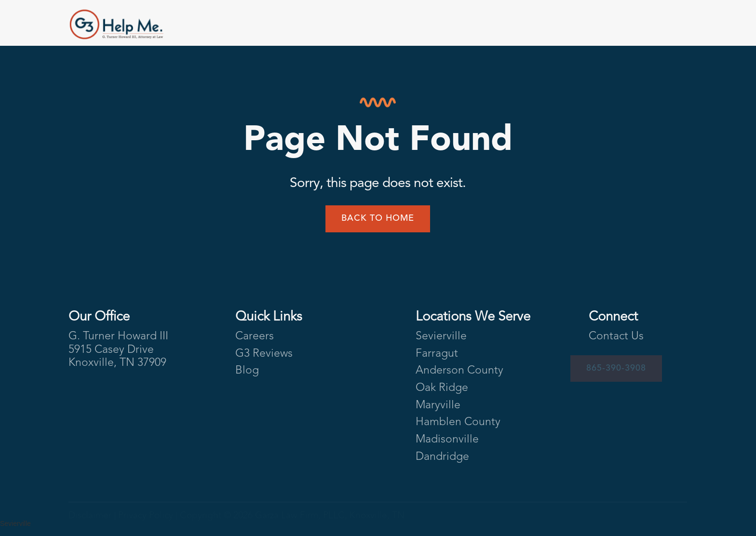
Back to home (378, 218)
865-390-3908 (616, 368)
